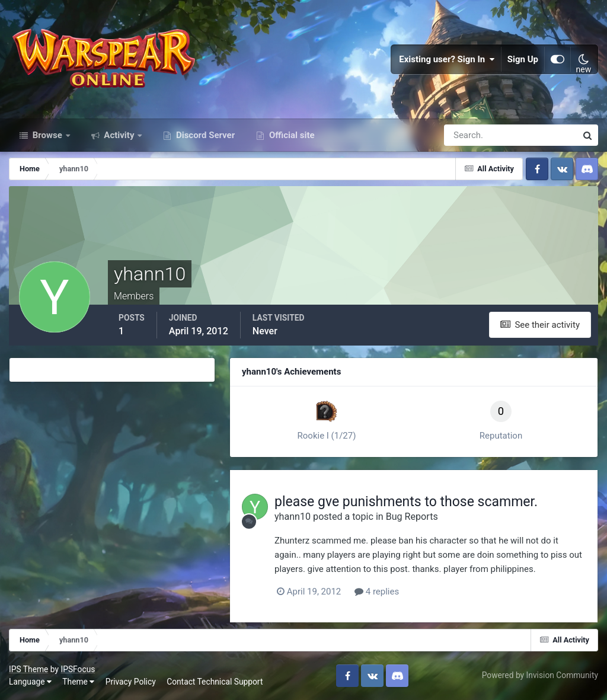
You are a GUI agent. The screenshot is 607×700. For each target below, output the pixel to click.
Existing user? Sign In (447, 59)
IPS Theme (28, 669)
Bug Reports (412, 517)
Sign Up (523, 59)
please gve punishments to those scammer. (406, 502)
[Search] (469, 135)
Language (30, 682)
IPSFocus (78, 669)
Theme (78, 682)
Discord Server (204, 135)
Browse (47, 135)
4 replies (377, 592)
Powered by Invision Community (540, 675)
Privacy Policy (131, 682)
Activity (119, 135)
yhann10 (293, 517)
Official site (290, 135)
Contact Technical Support (215, 682)
